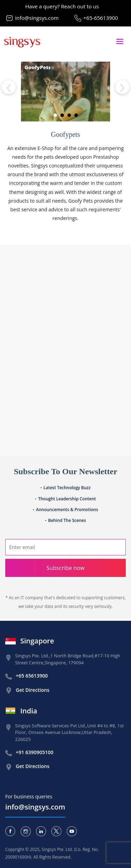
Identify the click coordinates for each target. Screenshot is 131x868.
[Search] (65, 547)
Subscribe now (65, 568)
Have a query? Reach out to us (62, 6)
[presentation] (9, 87)
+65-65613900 (101, 18)
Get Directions (32, 690)
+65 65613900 (32, 676)
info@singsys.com (37, 18)
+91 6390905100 (35, 752)
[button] (55, 115)
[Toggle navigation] (120, 42)
